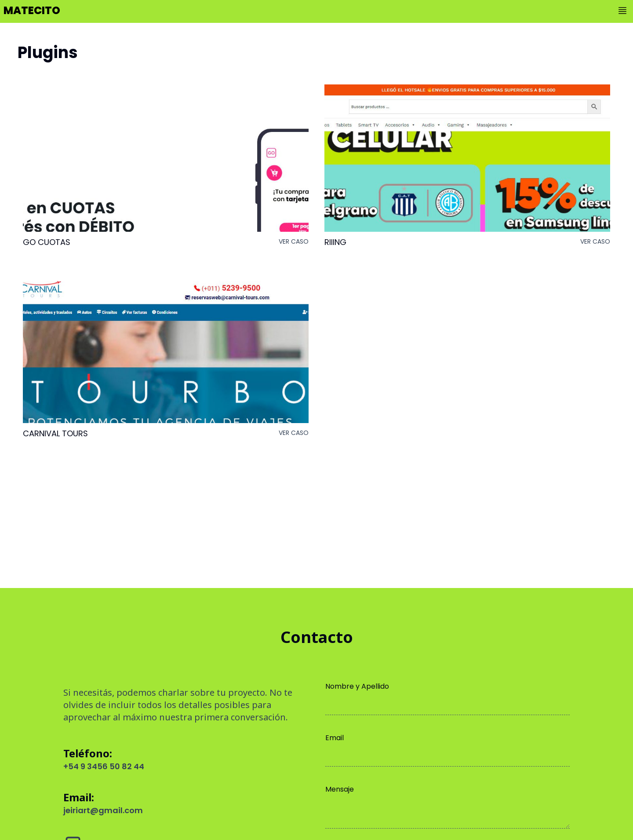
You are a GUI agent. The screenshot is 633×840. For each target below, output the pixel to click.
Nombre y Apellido (357, 686)
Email (335, 738)
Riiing (335, 242)
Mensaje (340, 789)
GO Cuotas (47, 242)
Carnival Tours (55, 434)
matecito (32, 10)
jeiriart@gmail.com (103, 810)
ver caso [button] (294, 241)
